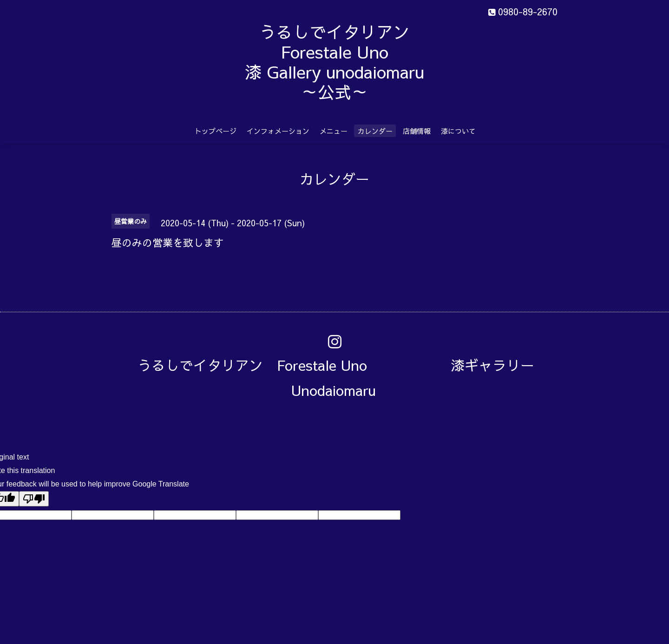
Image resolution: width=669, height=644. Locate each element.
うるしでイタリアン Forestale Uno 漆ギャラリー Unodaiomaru (343, 378)
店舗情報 (417, 131)
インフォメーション (278, 131)
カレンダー (375, 131)
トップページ (216, 131)
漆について (458, 131)
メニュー (334, 131)
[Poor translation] (34, 499)
